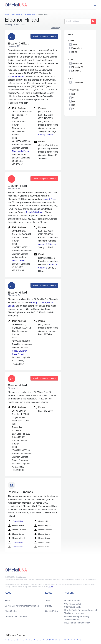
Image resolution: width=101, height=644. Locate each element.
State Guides (11, 611)
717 (74, 101)
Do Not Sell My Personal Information (22, 606)
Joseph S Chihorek (35, 212)
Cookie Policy (52, 611)
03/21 (79, 604)
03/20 (67, 607)
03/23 (67, 604)
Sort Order (55, 28)
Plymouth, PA (78, 67)
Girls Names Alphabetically (77, 616)
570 (74, 98)
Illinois (75, 44)
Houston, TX (77, 63)
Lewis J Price (49, 199)
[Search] (78, 21)
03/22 (73, 604)
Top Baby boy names (74, 613)
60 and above (78, 82)
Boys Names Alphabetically (77, 623)
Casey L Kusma (39, 303)
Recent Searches (72, 601)
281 (74, 94)
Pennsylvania (78, 48)
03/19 (73, 607)
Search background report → (44, 36)
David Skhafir (18, 354)
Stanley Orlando (46, 135)
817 (74, 109)
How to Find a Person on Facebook (81, 610)
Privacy (49, 606)
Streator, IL (77, 71)
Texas (75, 52)
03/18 (79, 607)
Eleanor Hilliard (16, 521)
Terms (48, 601)
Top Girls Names (72, 620)
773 (74, 105)
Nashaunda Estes (16, 77)
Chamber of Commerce (16, 616)
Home (8, 601)
